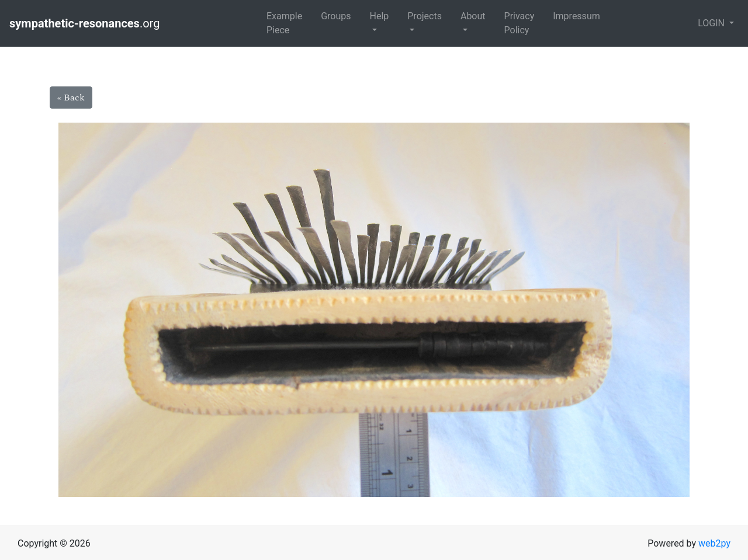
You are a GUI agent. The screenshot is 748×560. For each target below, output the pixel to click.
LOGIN (712, 23)
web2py (714, 543)
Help (379, 16)
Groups (336, 16)
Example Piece (284, 23)
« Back (71, 98)
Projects (425, 16)
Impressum (576, 16)
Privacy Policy (520, 23)
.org (86, 23)
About (473, 16)
